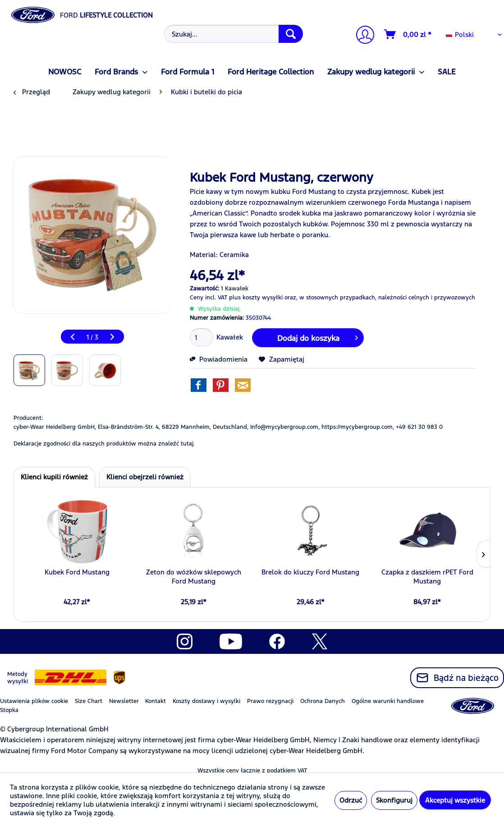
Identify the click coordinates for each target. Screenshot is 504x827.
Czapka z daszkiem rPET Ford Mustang (427, 577)
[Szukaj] (291, 34)
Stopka (9, 710)
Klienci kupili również (54, 477)
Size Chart (89, 701)
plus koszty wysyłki (256, 298)
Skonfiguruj (394, 800)
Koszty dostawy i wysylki (206, 701)
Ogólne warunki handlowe (388, 701)
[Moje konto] (362, 36)
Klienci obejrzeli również (145, 477)
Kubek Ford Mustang (77, 572)
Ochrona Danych (323, 701)
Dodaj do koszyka (318, 337)
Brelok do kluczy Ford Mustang (310, 572)
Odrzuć (351, 800)
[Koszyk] (408, 34)
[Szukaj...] (234, 34)
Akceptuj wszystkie (455, 800)
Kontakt (156, 701)
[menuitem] (232, 34)
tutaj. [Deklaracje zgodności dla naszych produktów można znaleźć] (188, 444)
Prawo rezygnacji (270, 701)
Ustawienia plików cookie (34, 701)
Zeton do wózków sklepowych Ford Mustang (194, 577)
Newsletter (124, 701)
